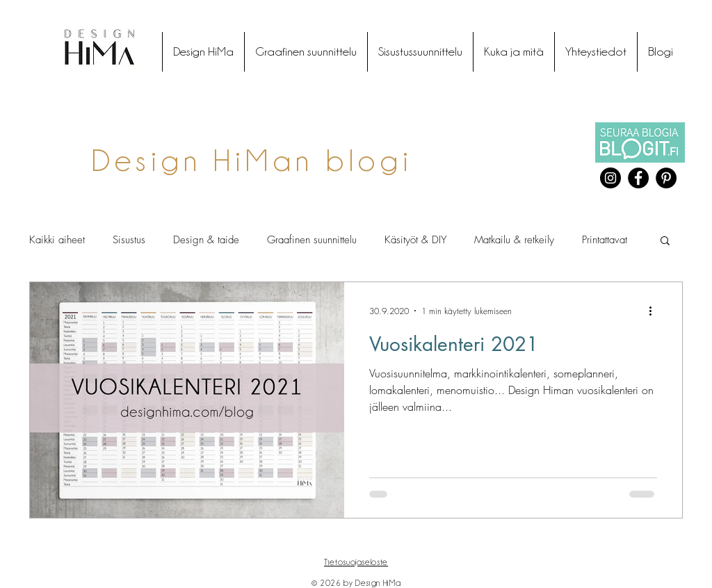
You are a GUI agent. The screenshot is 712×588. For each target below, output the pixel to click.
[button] (665, 242)
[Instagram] (610, 178)
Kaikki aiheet (57, 240)
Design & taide (206, 240)
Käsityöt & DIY (415, 240)
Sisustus (129, 240)
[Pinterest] (666, 178)
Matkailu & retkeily (514, 240)
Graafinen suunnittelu (312, 240)
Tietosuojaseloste (356, 562)
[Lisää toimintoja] (655, 311)
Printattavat (605, 240)
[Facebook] (638, 178)
